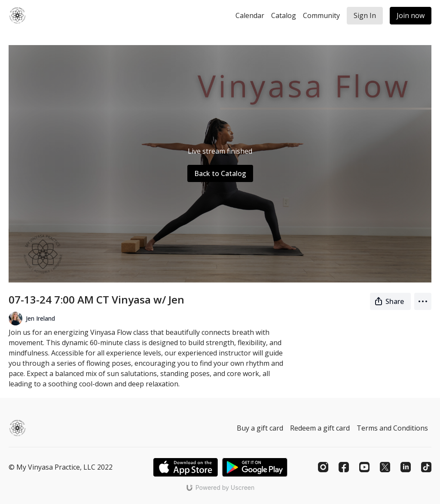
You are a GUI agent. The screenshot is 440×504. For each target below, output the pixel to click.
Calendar (250, 15)
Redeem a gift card (320, 428)
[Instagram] (323, 467)
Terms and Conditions (392, 428)
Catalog (284, 15)
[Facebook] (344, 467)
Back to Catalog (220, 173)
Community (321, 15)
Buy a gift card (260, 428)
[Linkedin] (406, 467)
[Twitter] (385, 467)
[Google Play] (255, 467)
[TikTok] (426, 467)
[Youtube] (364, 467)
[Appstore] (185, 467)
